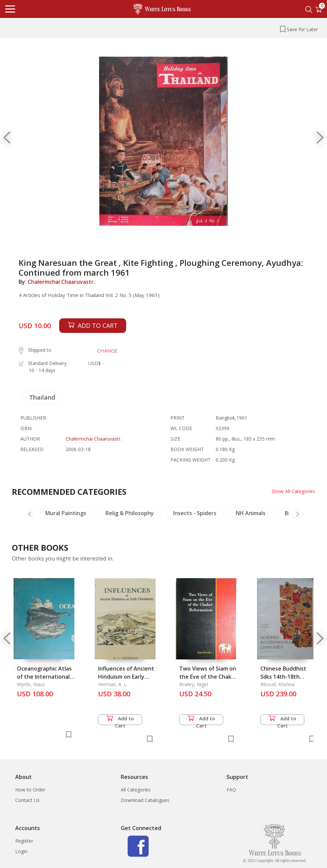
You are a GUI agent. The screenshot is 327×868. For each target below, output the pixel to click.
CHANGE (107, 351)
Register (24, 841)
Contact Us (27, 800)
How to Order (30, 790)
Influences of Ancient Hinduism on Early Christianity (126, 677)
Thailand (42, 397)
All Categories (136, 790)
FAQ (231, 790)
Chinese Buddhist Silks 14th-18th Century (283, 677)
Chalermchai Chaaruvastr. (61, 282)
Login (21, 851)
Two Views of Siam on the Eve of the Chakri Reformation (208, 677)
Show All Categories (293, 491)
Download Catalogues (145, 800)
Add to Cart (120, 720)
